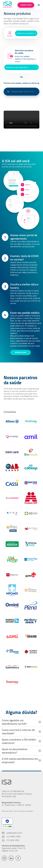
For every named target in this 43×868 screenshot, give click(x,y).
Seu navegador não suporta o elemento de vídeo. (21, 120)
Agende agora (26, 5)
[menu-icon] (39, 5)
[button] (21, 722)
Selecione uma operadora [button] (17, 67)
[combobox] (24, 92)
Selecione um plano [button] (25, 33)
